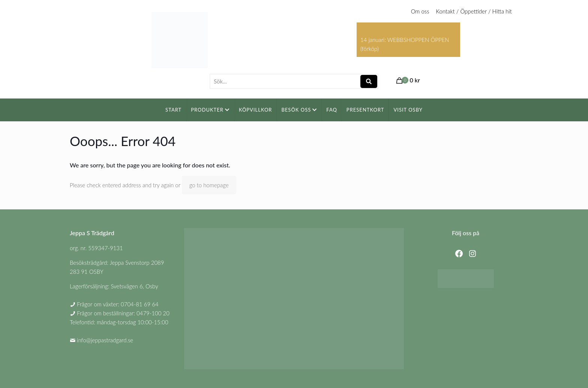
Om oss (420, 11)
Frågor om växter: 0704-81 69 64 (118, 304)
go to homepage (209, 185)
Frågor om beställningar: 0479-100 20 (123, 313)
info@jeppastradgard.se (105, 340)
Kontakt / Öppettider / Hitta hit (474, 11)
